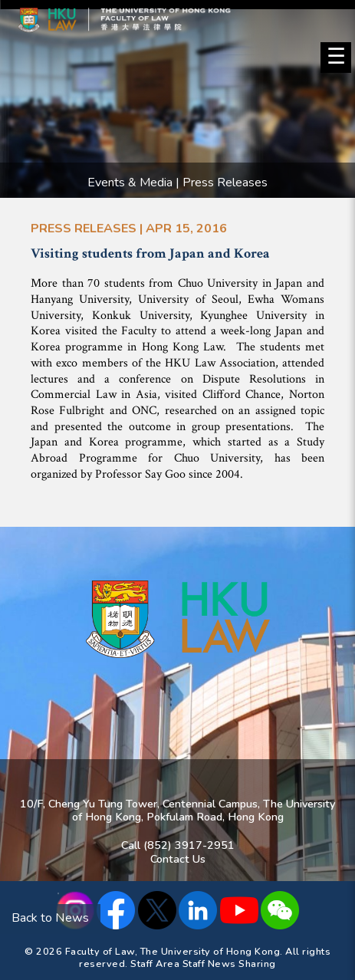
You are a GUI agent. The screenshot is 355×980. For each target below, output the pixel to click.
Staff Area (155, 964)
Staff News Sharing (229, 964)
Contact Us (178, 859)
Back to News (50, 918)
